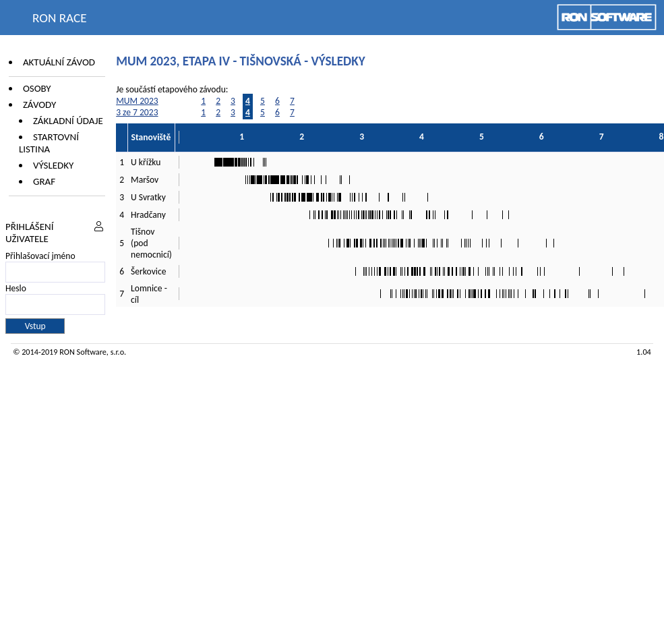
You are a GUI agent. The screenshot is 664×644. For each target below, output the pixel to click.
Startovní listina (49, 143)
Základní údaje (68, 121)
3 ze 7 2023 (137, 112)
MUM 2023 (137, 101)
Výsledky (53, 165)
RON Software (83, 352)
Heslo (16, 288)
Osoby (37, 88)
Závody (39, 105)
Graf (44, 181)
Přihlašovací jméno (40, 256)
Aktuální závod (59, 62)
